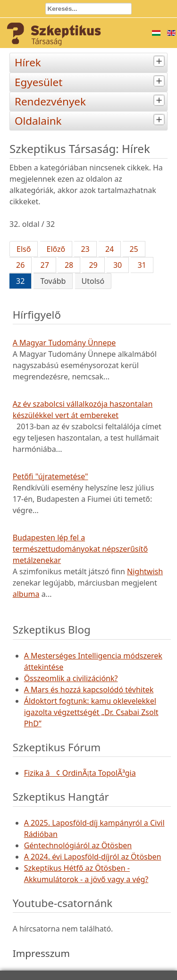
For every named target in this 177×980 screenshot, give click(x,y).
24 (110, 249)
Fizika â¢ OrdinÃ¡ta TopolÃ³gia (80, 773)
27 (44, 265)
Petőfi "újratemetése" (51, 476)
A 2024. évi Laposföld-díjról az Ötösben (93, 857)
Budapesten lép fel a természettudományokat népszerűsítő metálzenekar (80, 549)
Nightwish (145, 571)
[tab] (160, 61)
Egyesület (91, 81)
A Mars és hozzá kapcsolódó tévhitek (89, 690)
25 (134, 249)
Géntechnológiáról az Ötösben (78, 845)
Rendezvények (91, 100)
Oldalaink (91, 120)
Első (24, 249)
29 (93, 265)
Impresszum (41, 953)
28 (69, 265)
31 (142, 265)
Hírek (91, 61)
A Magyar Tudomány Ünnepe (64, 343)
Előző (56, 249)
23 (85, 249)
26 (20, 265)
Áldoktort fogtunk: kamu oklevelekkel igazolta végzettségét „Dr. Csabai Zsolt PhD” (91, 712)
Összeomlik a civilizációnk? (71, 678)
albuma (26, 594)
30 (118, 265)
